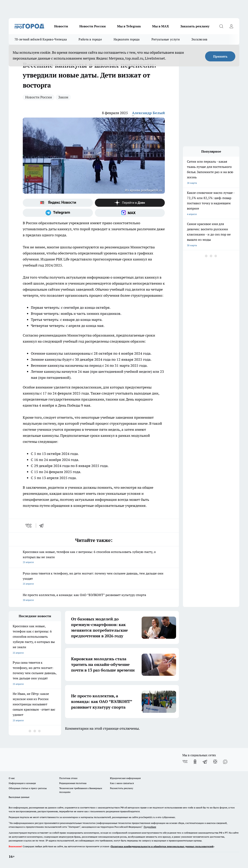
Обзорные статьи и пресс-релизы (28, 788)
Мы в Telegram (129, 26)
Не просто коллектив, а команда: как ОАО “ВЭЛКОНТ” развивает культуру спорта (94, 598)
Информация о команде (22, 783)
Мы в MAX (161, 26)
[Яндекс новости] (58, 203)
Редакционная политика (73, 783)
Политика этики (68, 778)
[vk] (29, 526)
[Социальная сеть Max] (130, 213)
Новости (61, 26)
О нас (12, 778)
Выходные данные (19, 797)
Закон (63, 97)
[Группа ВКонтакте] (185, 762)
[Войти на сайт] (231, 26)
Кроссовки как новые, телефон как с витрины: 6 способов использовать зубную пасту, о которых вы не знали (94, 557)
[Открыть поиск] (221, 26)
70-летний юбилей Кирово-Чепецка (41, 39)
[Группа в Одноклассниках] (195, 762)
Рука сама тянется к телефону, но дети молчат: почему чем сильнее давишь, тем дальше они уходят (94, 579)
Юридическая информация (125, 778)
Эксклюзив (199, 39)
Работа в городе (90, 39)
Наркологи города (127, 39)
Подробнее (150, 827)
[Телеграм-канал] (58, 213)
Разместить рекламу (122, 788)
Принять (220, 56)
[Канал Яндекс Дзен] (130, 203)
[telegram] (43, 526)
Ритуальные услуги (166, 39)
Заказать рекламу (195, 26)
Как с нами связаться (122, 783)
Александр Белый (148, 113)
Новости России (93, 26)
